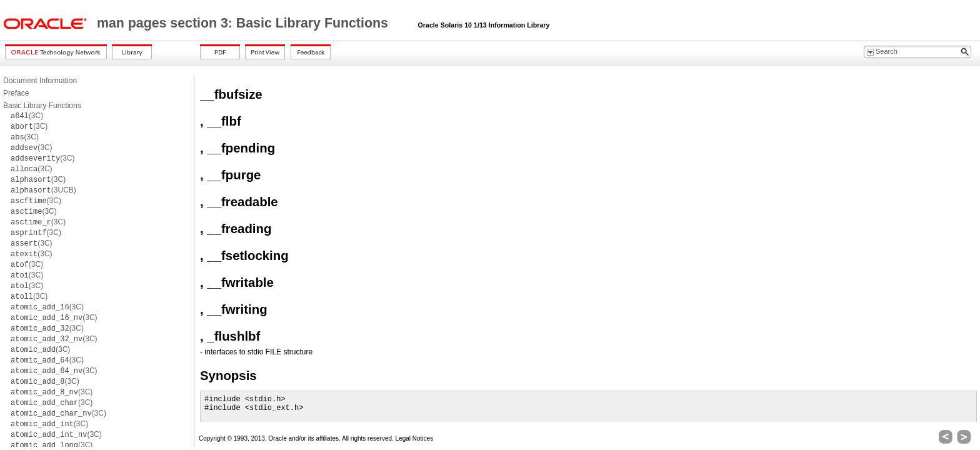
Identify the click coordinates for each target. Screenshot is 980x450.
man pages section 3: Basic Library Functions (244, 23)
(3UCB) (43, 190)
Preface (16, 93)
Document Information (40, 81)
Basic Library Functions (42, 106)
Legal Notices (415, 438)
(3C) (27, 116)
